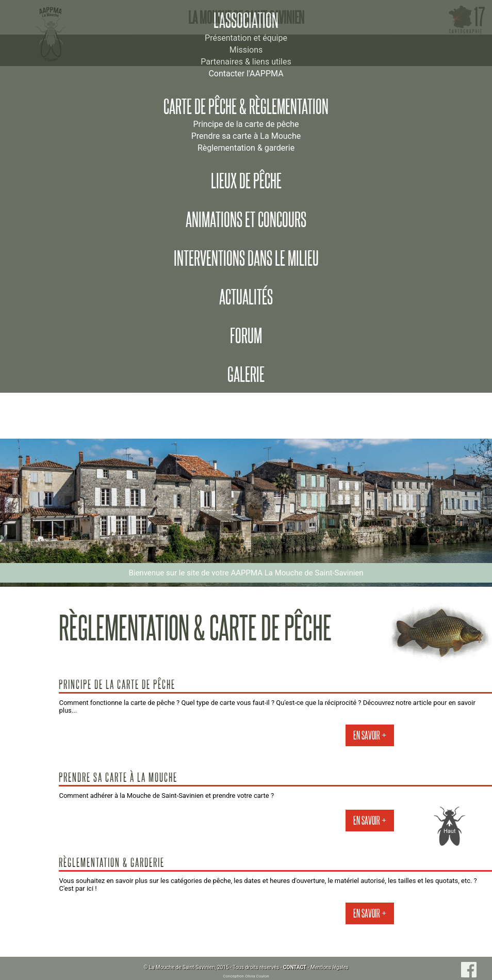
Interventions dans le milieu (246, 259)
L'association (246, 21)
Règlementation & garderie (246, 148)
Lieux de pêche (246, 181)
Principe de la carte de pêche (246, 124)
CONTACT (295, 967)
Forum (246, 336)
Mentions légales (330, 967)
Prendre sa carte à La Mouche (246, 136)
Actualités (246, 297)
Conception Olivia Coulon (246, 976)
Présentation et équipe (246, 38)
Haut (450, 831)
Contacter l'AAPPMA (246, 74)
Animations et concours (246, 220)
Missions (246, 50)
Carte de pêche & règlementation (246, 107)
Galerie (246, 375)
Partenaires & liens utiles (246, 62)
